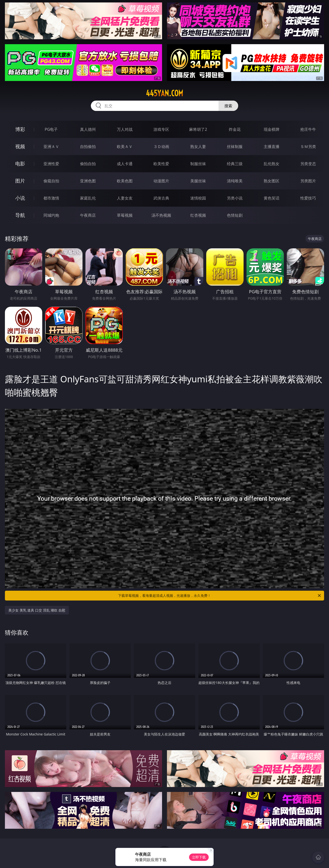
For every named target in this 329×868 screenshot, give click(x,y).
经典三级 (235, 164)
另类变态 (308, 164)
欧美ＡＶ (125, 147)
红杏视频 (198, 215)
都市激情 (51, 198)
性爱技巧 (308, 198)
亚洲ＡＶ (51, 147)
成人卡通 (125, 164)
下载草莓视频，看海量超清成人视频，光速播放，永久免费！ (220, 596)
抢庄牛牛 (308, 129)
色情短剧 (235, 215)
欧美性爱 (161, 164)
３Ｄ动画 (161, 147)
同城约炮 (51, 215)
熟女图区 (272, 181)
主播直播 (272, 147)
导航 (20, 215)
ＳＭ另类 (308, 147)
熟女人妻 (198, 147)
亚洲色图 (88, 181)
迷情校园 (198, 198)
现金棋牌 (272, 129)
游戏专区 (161, 129)
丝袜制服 (235, 147)
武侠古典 (161, 198)
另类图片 (308, 181)
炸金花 (235, 129)
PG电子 (51, 129)
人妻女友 (125, 198)
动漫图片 (161, 181)
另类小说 (235, 198)
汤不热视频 (161, 215)
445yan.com (164, 93)
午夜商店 (88, 215)
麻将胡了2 (198, 129)
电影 (20, 164)
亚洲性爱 (51, 164)
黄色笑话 (272, 198)
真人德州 (88, 129)
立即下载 (199, 857)
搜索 (228, 106)
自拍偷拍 (88, 147)
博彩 (20, 129)
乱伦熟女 (272, 164)
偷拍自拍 (88, 164)
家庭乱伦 (88, 198)
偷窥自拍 (51, 181)
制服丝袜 (198, 164)
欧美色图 (125, 181)
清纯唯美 (235, 181)
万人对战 (125, 129)
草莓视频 (125, 215)
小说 (20, 198)
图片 (20, 181)
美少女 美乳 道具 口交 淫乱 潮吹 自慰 (37, 610)
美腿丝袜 (198, 181)
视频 (20, 146)
